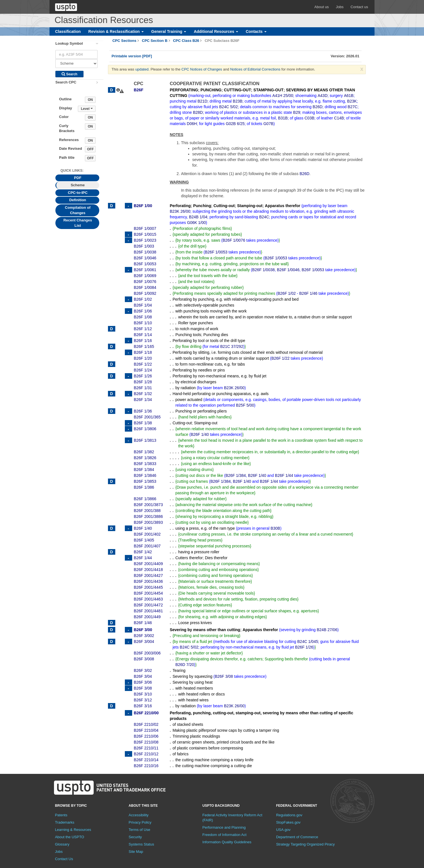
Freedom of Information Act (225, 835)
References (69, 140)
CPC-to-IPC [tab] (78, 193)
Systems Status (141, 844)
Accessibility (139, 815)
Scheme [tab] (78, 185)
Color (64, 117)
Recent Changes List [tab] (78, 223)
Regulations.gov (289, 815)
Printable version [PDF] (132, 56)
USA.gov (283, 830)
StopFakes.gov (288, 822)
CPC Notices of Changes (202, 69)
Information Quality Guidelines (227, 842)
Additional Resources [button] (216, 31)
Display (66, 108)
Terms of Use (140, 830)
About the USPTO (69, 837)
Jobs (340, 7)
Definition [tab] (78, 200)
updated (142, 69)
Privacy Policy (140, 822)
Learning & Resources (73, 830)
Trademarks (65, 822)
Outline (65, 99)
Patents (61, 815)
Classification (68, 31)
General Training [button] (169, 31)
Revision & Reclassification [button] (116, 31)
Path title (67, 157)
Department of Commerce (297, 837)
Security (135, 837)
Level (87, 109)
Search (69, 74)
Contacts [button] (256, 31)
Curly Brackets (67, 128)
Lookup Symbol (69, 43)
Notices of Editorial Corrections (255, 69)
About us (322, 7)
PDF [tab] (78, 178)
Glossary (62, 844)
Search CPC (66, 82)
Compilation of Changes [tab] (78, 210)
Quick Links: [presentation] (72, 171)
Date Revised (71, 149)
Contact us (359, 7)
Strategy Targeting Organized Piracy (305, 844)
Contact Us (64, 859)
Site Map (136, 852)
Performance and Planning (224, 827)
